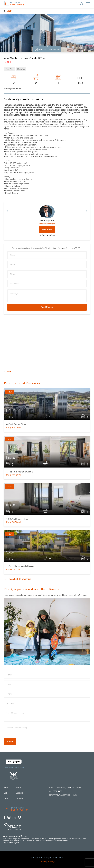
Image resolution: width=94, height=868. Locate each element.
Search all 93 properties (17, 579)
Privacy (51, 862)
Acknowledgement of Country (15, 836)
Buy (6, 788)
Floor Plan (10, 69)
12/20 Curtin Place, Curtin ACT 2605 (65, 788)
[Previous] (7, 211)
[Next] (87, 211)
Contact (19, 798)
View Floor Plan (54, 49)
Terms (43, 862)
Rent (6, 798)
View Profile (47, 229)
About (18, 788)
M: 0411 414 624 (47, 235)
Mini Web (21, 69)
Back (8, 11)
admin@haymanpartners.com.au (63, 795)
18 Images (40, 50)
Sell (5, 793)
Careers (19, 793)
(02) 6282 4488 (56, 791)
